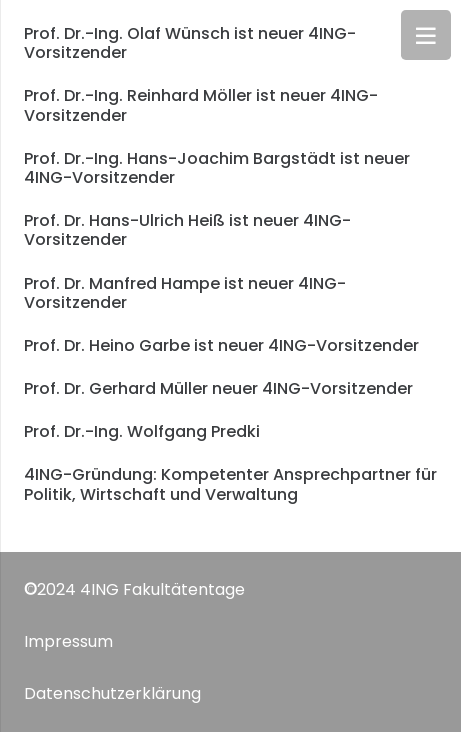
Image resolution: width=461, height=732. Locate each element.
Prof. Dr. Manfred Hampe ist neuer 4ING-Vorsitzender (185, 293)
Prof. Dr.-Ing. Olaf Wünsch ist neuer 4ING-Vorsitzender (190, 43)
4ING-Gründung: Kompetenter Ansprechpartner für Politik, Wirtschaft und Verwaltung (230, 484)
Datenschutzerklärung (112, 693)
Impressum (68, 641)
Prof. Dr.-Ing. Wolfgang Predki (142, 431)
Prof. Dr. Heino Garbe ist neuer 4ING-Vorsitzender (221, 345)
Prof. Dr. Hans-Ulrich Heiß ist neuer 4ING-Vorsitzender (187, 230)
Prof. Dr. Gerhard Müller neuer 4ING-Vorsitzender (218, 388)
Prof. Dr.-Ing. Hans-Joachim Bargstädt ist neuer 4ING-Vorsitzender (217, 168)
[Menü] (426, 35)
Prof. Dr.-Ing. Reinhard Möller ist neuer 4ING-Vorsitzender (201, 105)
